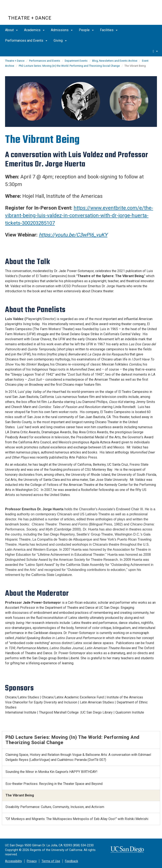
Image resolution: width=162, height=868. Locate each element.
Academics (34, 30)
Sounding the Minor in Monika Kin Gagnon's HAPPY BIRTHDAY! (51, 772)
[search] (155, 51)
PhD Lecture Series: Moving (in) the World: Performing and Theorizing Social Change (69, 66)
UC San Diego (32, 10)
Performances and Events (26, 41)
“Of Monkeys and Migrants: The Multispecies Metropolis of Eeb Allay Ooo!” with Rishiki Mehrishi (77, 819)
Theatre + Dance (30, 18)
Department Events (76, 61)
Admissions (62, 30)
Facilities (109, 30)
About (11, 30)
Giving (60, 41)
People (86, 30)
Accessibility (13, 861)
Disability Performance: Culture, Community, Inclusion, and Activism (55, 807)
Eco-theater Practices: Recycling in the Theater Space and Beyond (54, 784)
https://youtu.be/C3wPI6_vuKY (73, 235)
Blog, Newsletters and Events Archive (115, 61)
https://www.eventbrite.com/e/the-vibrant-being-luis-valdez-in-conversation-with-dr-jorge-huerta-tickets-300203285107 (79, 215)
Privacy (32, 861)
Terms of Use (51, 861)
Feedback (72, 861)
